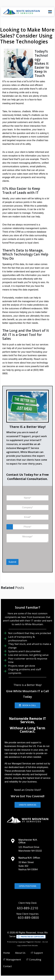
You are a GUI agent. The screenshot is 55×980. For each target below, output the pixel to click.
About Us (20, 953)
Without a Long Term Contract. (27, 730)
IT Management (12, 960)
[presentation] (21, 555)
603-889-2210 (28, 908)
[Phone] (28, 527)
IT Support (37, 953)
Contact (7, 966)
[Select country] (10, 527)
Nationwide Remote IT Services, (27, 720)
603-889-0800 (28, 917)
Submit (12, 562)
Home (7, 953)
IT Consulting (34, 960)
